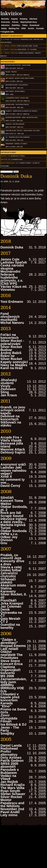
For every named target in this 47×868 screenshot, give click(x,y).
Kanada (7, 703)
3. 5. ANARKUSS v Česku (16, 156)
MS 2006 (7, 676)
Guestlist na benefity (10, 626)
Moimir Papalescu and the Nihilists (12, 803)
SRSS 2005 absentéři (9, 765)
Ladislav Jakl (11, 467)
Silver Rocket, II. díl (14, 596)
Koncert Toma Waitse (12, 502)
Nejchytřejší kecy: (8, 163)
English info (8, 32)
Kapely (14, 19)
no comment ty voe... (13, 481)
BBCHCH (4, 56)
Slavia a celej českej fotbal (11, 569)
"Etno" (6, 706)
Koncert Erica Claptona (12, 665)
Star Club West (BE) (24, 46)
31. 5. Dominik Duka (15, 159)
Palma (35, 46)
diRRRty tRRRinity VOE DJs (12, 688)
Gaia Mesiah (10, 619)
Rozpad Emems (13, 646)
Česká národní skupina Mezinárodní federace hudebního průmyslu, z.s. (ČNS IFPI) (12, 274)
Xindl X (6, 476)
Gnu (4, 543)
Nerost (38, 53)
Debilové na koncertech (10, 418)
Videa (25, 25)
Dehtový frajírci (13, 452)
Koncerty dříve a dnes (12, 562)
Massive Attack (13, 449)
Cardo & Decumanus (26, 53)
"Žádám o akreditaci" (9, 641)
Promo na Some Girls (13, 711)
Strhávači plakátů (8, 581)
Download (34, 25)
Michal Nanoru (12, 323)
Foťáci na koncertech (10, 336)
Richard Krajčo (13, 785)
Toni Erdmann (12, 302)
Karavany (8, 591)
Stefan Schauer (13, 794)
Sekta (4, 28)
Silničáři (7, 498)
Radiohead (9, 748)
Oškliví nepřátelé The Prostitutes (11, 655)
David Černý (10, 486)
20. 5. (3, 46)
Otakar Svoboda (13, 531)
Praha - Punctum (10, 49)
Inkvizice (5, 25)
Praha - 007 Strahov (12, 39)
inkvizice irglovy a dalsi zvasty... (14, 520)
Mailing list (14, 28)
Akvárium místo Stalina (13, 587)
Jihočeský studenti (9, 381)
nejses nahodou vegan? (13, 472)
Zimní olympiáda (9, 717)
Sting (5, 392)
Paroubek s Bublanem (10, 771)
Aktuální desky (8, 62)
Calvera (34, 49)
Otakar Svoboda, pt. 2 (14, 508)
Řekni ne (7, 356)
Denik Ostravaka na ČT (11, 612)
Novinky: (4, 156)
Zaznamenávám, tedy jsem (14, 680)
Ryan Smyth (10, 791)
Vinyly (5, 386)
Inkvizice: (4, 159)
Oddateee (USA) (27, 39)
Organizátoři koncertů (10, 671)
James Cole (10, 259)
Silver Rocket (11, 347)
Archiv (31, 28)
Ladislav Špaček (14, 262)
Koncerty (6, 22)
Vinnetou (8, 290)
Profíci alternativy (9, 753)
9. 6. (2, 49)
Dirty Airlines (11, 758)
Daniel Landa (11, 745)
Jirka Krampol (12, 603)
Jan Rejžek (9, 782)
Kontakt (40, 28)
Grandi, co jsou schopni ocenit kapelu (13, 410)
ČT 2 (4, 622)
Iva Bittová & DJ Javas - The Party (13, 727)
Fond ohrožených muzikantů (10, 317)
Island (5, 446)
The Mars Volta (12, 788)
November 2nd (12, 809)
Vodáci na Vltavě (8, 777)
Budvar (6, 350)
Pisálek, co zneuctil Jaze (11, 556)
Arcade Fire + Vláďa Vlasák (11, 439)
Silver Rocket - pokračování (12, 342)
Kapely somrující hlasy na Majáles (14, 363)
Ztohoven (8, 389)
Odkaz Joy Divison (9, 538)
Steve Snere (10, 661)
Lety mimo (9, 815)
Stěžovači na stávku (11, 424)
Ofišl (23, 28)
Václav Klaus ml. (14, 287)
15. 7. (3, 53)
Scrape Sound (12, 516)
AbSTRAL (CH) (38, 39)
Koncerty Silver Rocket (12, 36)
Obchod (33, 19)
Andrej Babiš (11, 353)
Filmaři (6, 721)
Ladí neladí (9, 649)
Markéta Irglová (13, 525)
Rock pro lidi (11, 513)
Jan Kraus (9, 395)
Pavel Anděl (10, 812)
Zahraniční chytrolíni (9, 575)
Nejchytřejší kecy (29, 22)
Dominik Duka (12, 247)
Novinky (5, 19)
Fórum (15, 22)
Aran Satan (22, 49)
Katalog (24, 19)
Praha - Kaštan (10, 46)
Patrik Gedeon (12, 761)
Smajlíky (7, 733)
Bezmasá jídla (12, 443)
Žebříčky (16, 25)
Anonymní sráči (13, 464)
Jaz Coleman (11, 606)
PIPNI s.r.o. (9, 534)
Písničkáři (8, 600)
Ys (28, 49)
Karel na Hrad (12, 368)
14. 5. (3, 39)
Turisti (5, 528)
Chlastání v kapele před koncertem (10, 697)
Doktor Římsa (6, 42)
